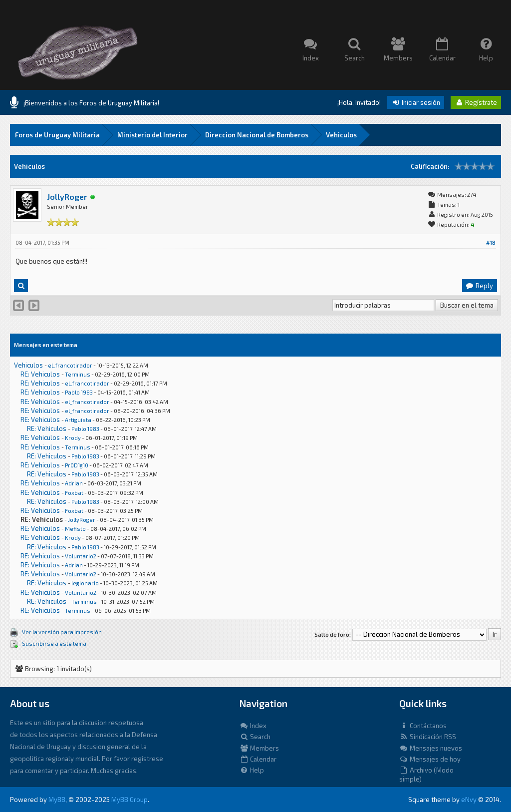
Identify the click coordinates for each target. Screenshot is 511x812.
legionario (85, 583)
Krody (73, 438)
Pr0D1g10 (77, 465)
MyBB (57, 800)
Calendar (258, 759)
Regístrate (476, 102)
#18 (491, 242)
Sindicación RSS (428, 737)
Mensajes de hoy (430, 759)
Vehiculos (341, 135)
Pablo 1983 (79, 392)
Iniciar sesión (416, 102)
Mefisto (75, 529)
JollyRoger (67, 197)
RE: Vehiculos (40, 374)
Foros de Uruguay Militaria (57, 135)
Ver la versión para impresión (62, 632)
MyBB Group (129, 800)
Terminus (78, 374)
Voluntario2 (81, 556)
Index (253, 726)
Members (259, 748)
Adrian (74, 483)
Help (252, 770)
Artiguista (78, 420)
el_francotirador (70, 365)
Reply (479, 286)
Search (255, 737)
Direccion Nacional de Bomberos (257, 135)
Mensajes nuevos (431, 748)
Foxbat (74, 493)
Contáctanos (423, 726)
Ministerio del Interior (152, 135)
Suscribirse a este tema (54, 643)
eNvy (469, 800)
